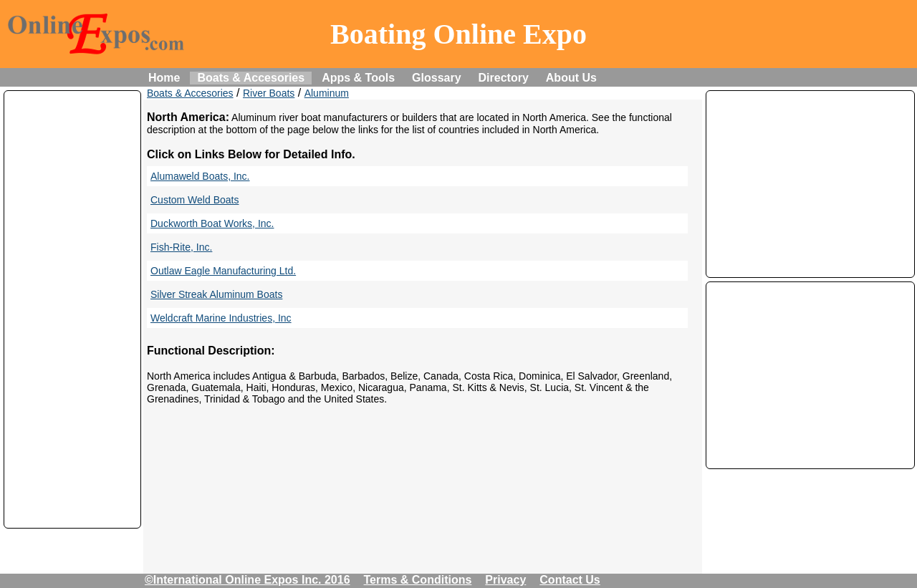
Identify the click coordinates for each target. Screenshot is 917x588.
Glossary (436, 78)
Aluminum (327, 93)
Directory (504, 78)
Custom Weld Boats (195, 200)
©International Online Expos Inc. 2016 (248, 580)
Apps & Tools (358, 78)
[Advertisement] (72, 309)
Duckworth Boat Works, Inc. (212, 223)
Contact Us (570, 580)
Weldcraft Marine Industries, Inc (221, 318)
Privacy (505, 580)
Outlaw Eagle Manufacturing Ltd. (223, 271)
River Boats (269, 93)
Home (164, 78)
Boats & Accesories (251, 78)
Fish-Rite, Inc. (181, 247)
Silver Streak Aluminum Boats (216, 294)
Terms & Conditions (418, 580)
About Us (571, 78)
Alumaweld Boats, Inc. (200, 176)
